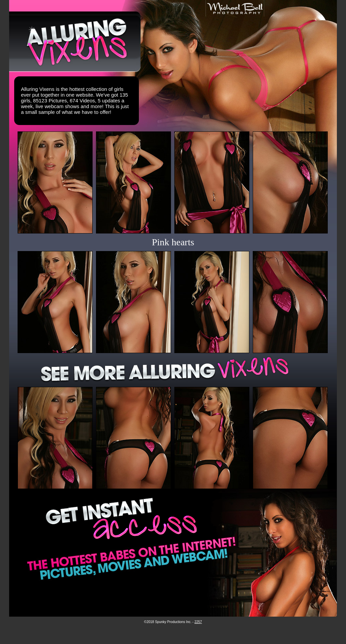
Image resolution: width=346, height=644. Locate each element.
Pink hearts (173, 242)
